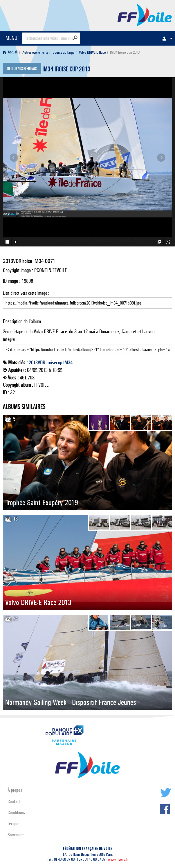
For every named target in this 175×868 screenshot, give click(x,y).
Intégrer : (87, 346)
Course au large (63, 52)
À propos (15, 790)
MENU (11, 38)
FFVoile (145, 15)
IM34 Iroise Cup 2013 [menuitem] (125, 52)
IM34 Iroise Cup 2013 (66, 70)
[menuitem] (166, 38)
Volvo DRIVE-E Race (92, 52)
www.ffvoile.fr (118, 859)
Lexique (13, 824)
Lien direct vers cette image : (87, 300)
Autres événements (35, 52)
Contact (14, 801)
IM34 (68, 363)
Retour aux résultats (22, 69)
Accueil (10, 52)
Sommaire (16, 835)
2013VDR (37, 363)
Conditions (16, 812)
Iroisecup (54, 363)
